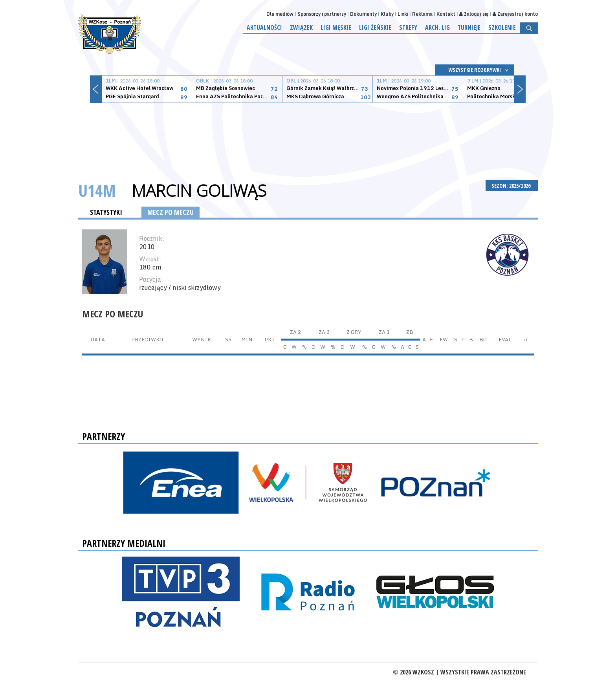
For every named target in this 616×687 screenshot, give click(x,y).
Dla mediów (280, 14)
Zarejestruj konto (515, 14)
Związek (301, 27)
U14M (97, 190)
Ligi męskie (336, 27)
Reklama (422, 14)
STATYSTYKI (106, 212)
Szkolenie (502, 27)
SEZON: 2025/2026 (512, 186)
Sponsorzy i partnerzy (322, 14)
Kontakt (446, 14)
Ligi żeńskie (375, 27)
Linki (403, 14)
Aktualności (264, 27)
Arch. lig (437, 27)
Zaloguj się (474, 14)
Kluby (387, 14)
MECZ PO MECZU (170, 212)
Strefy (408, 27)
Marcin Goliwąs (199, 191)
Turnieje (469, 27)
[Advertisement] (308, 132)
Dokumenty (363, 14)
